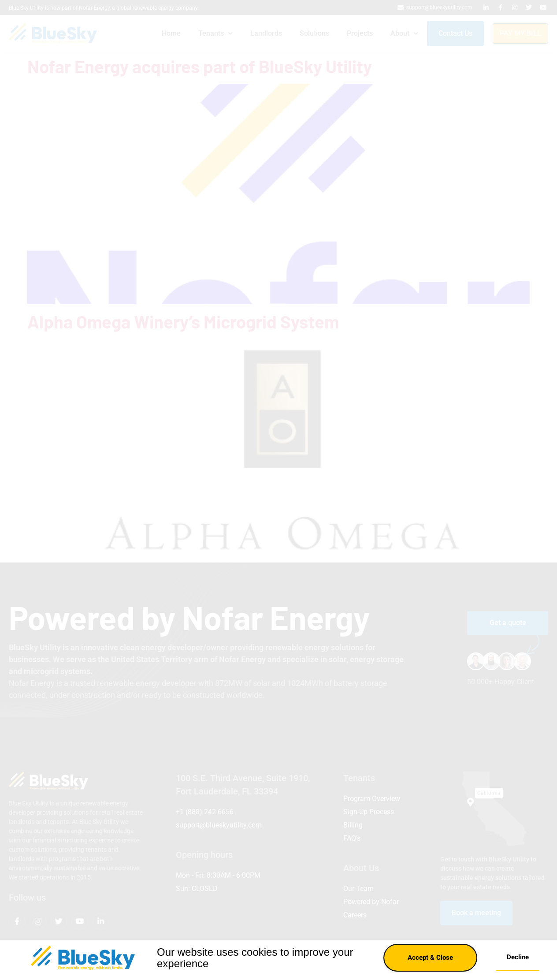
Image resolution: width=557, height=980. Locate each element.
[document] (278, 490)
